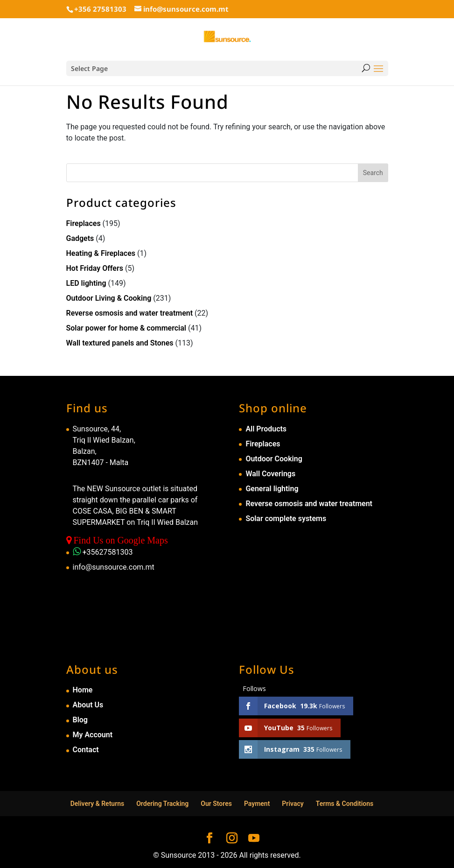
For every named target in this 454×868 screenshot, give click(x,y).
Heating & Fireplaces (101, 253)
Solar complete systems (286, 519)
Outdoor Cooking (274, 459)
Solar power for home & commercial (126, 328)
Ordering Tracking (162, 804)
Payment (257, 804)
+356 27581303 (100, 9)
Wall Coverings (270, 474)
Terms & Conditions (345, 804)
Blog (80, 720)
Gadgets (80, 238)
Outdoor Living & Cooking (109, 298)
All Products (266, 429)
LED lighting (86, 283)
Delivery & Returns (98, 804)
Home (83, 690)
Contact (86, 750)
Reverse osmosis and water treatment (130, 313)
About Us (88, 705)
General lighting (272, 489)
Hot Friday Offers (95, 268)
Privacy (293, 804)
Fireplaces (84, 223)
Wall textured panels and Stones (120, 343)
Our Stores (216, 804)
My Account (93, 735)
